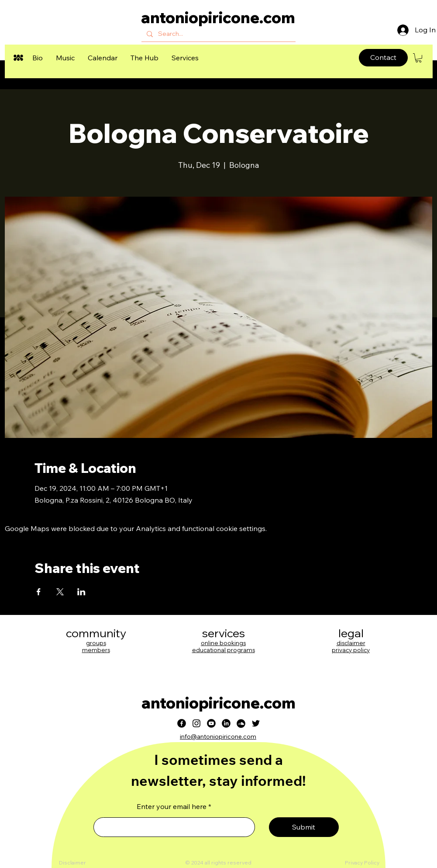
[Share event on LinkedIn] (81, 592)
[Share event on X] (60, 592)
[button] (38, 58)
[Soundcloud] (241, 723)
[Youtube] (211, 723)
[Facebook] (182, 723)
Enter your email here (172, 806)
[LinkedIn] (226, 723)
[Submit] (304, 827)
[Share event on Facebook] (39, 592)
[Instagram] (196, 723)
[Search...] (218, 34)
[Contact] (383, 58)
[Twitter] (256, 723)
